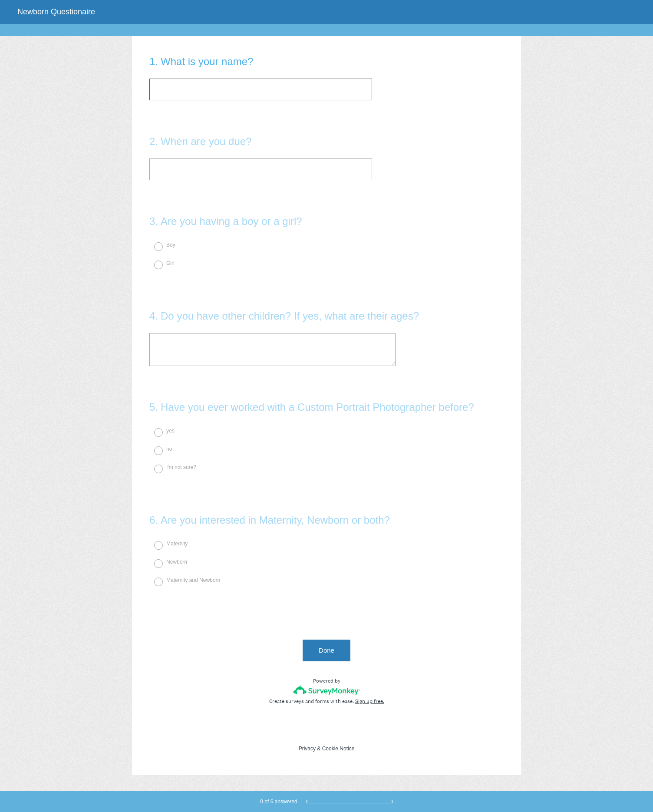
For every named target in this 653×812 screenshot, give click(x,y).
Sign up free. (370, 701)
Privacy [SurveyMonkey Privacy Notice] (307, 749)
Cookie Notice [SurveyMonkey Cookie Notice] (338, 749)
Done (326, 650)
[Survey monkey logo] (327, 690)
